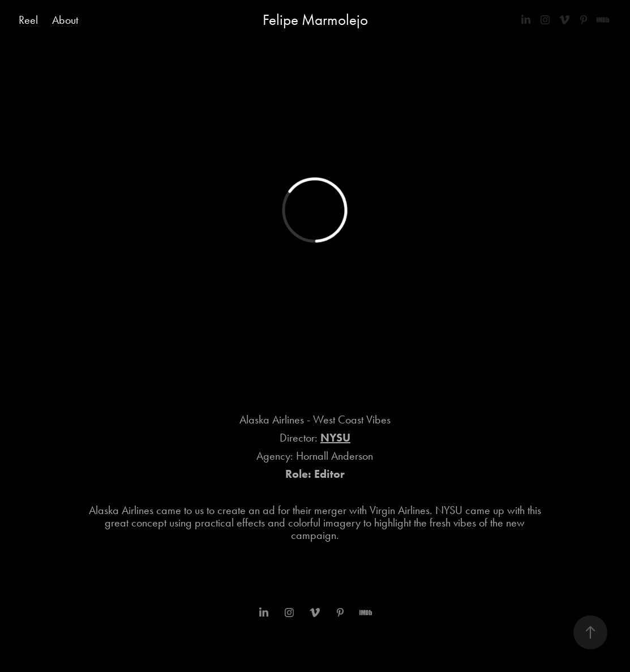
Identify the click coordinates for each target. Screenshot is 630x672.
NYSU (335, 438)
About (65, 20)
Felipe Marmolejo (315, 20)
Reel (28, 20)
